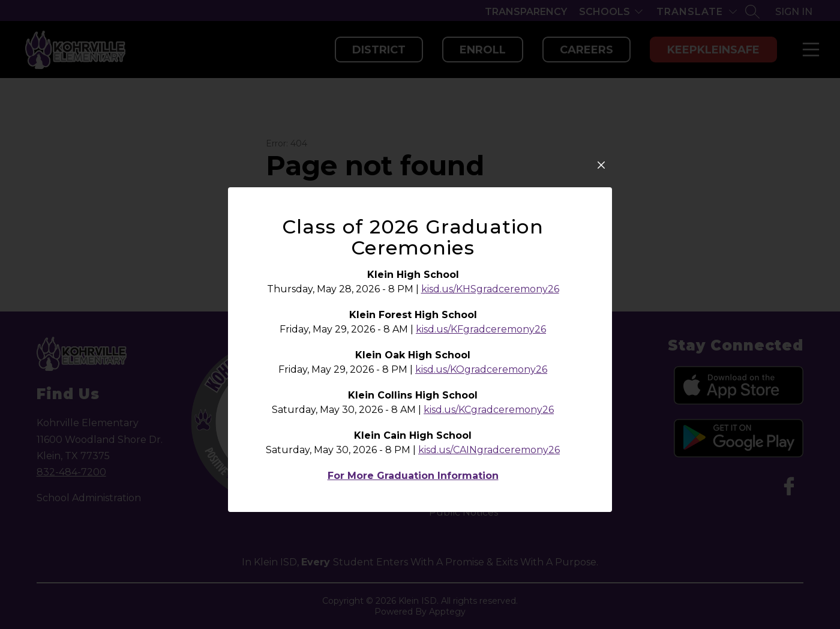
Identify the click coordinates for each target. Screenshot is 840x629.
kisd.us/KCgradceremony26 (489, 410)
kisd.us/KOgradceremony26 (481, 369)
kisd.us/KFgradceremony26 (481, 329)
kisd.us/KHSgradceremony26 (490, 289)
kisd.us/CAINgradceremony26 (489, 450)
